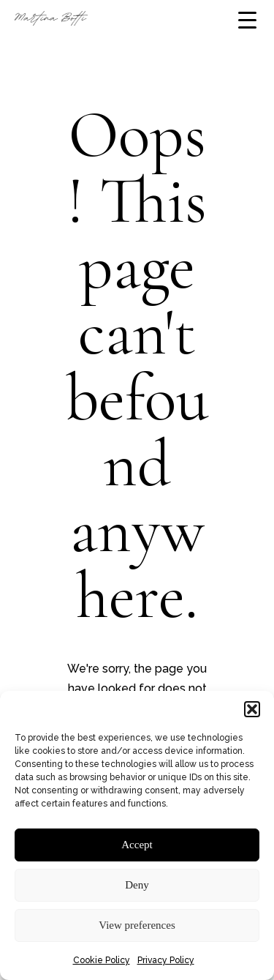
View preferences (137, 925)
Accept (137, 845)
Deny (137, 885)
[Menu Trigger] (247, 20)
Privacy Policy (166, 960)
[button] (252, 709)
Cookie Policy (102, 960)
